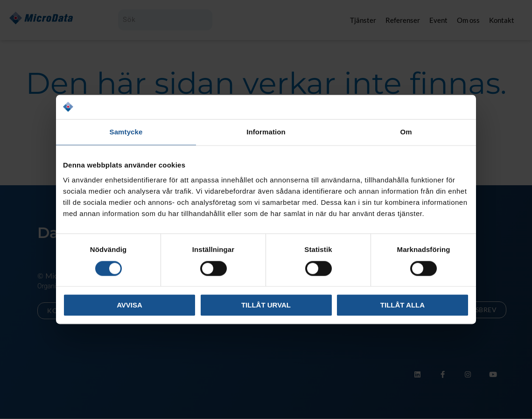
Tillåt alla (402, 305)
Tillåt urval (266, 305)
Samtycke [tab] (126, 132)
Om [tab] (406, 132)
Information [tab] (266, 132)
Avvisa (129, 305)
